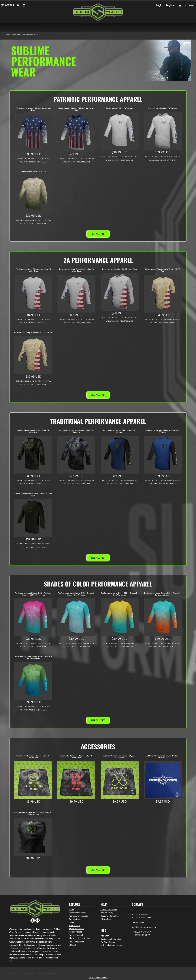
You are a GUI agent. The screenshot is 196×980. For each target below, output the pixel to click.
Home (8, 35)
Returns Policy (107, 913)
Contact (72, 944)
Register (170, 5)
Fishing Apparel (76, 932)
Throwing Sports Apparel (80, 938)
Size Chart (105, 936)
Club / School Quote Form (111, 945)
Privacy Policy (106, 919)
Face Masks (74, 926)
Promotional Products (78, 916)
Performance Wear (77, 913)
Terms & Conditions (109, 910)
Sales (72, 922)
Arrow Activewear (77, 929)
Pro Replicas (74, 919)
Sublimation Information (111, 939)
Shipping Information (109, 916)
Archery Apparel (76, 935)
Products (16, 35)
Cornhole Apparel (76, 941)
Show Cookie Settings (98, 977)
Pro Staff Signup (108, 942)
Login (159, 5)
